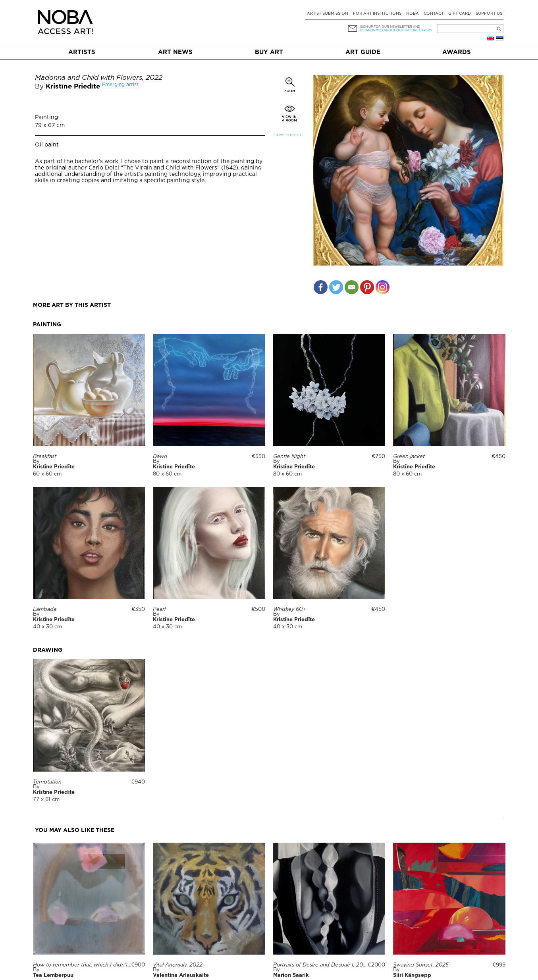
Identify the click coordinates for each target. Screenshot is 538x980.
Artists (82, 52)
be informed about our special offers (396, 30)
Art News (175, 52)
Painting (46, 117)
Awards (457, 52)
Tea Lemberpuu (53, 975)
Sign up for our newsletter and (390, 27)
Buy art (269, 52)
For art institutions (377, 14)
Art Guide (363, 52)
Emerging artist (120, 85)
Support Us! (490, 14)
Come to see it (289, 135)
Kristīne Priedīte (73, 87)
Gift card (460, 14)
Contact (434, 14)
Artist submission (328, 14)
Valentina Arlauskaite (181, 975)
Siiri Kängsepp (412, 975)
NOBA (413, 14)
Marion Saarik (291, 975)
